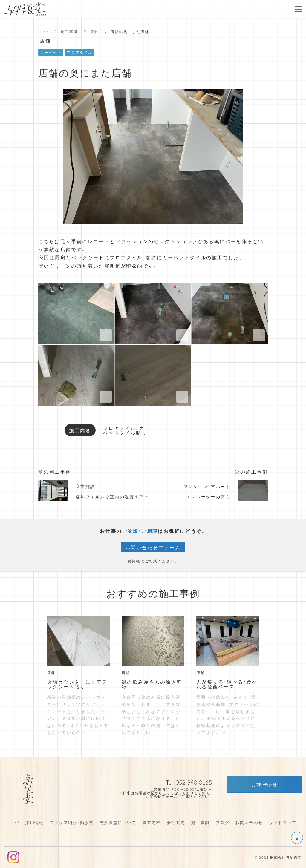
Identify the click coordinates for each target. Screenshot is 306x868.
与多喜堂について (118, 822)
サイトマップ (283, 822)
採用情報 (34, 822)
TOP (14, 822)
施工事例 (69, 32)
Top (45, 32)
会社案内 (176, 822)
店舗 (94, 32)
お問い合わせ (249, 822)
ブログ (222, 822)
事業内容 (152, 822)
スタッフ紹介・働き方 (72, 822)
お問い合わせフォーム (153, 547)
